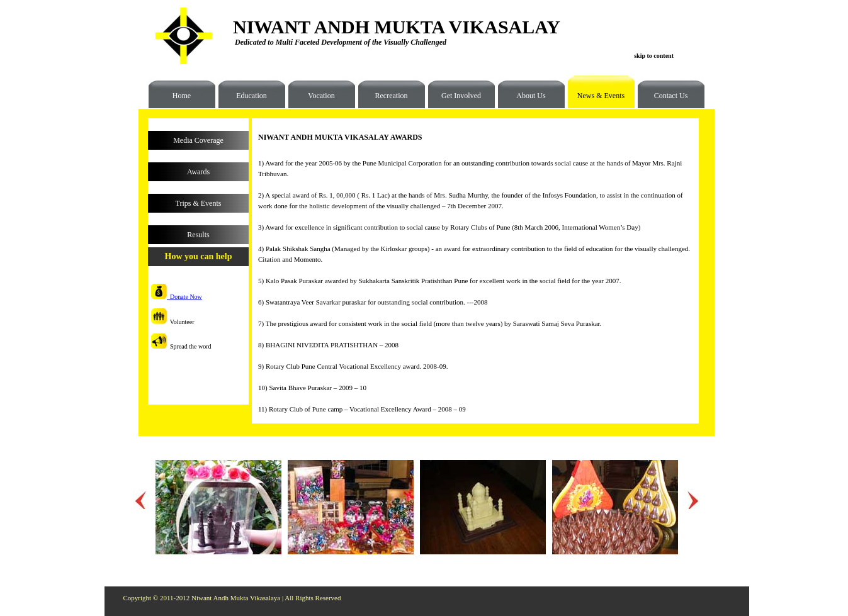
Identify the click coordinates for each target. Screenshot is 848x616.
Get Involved (461, 96)
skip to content (654, 56)
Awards (198, 172)
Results (198, 235)
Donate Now (177, 297)
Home (182, 96)
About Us (531, 96)
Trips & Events (199, 203)
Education (252, 96)
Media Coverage (198, 140)
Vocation (321, 96)
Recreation (392, 96)
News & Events (596, 100)
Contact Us (671, 96)
